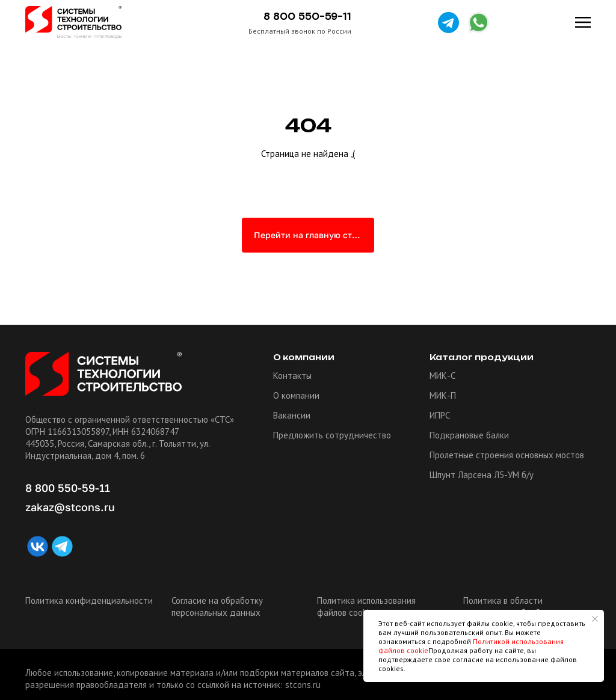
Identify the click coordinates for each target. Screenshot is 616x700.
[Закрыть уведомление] (595, 619)
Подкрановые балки (469, 435)
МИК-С (442, 376)
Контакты (292, 376)
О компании (296, 395)
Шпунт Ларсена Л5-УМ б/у (482, 475)
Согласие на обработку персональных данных (217, 606)
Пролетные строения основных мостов (507, 455)
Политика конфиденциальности (89, 600)
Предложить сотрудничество (332, 435)
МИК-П (443, 395)
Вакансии (292, 415)
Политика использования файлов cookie (366, 606)
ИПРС (440, 415)
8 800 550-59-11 (307, 17)
